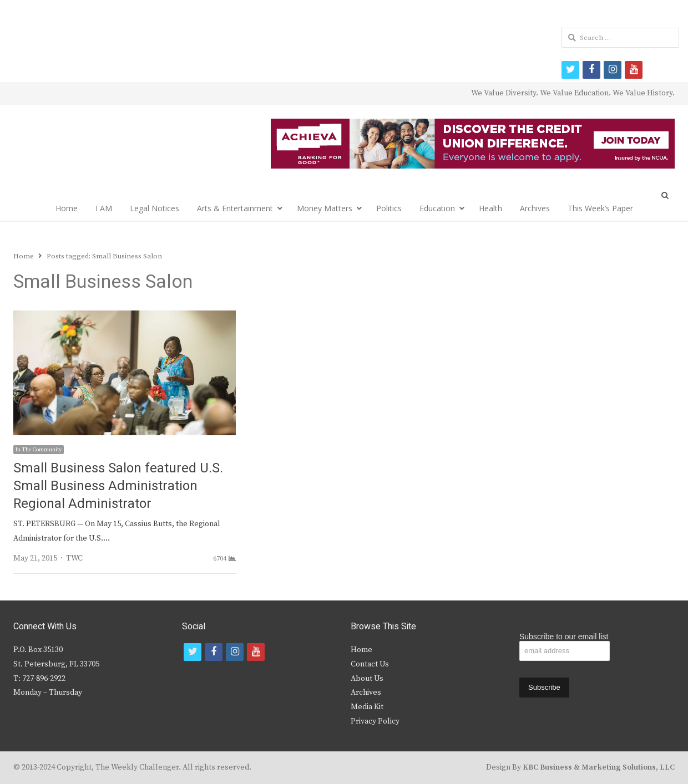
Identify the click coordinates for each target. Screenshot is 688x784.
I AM (104, 208)
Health (490, 208)
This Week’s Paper (600, 208)
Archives (535, 208)
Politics (389, 208)
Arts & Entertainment (235, 208)
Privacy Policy (375, 721)
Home (67, 208)
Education (437, 208)
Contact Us (370, 664)
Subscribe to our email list (564, 637)
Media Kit (367, 707)
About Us (367, 679)
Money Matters (325, 208)
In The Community (39, 450)
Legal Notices (155, 208)
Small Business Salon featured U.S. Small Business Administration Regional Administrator (118, 486)
